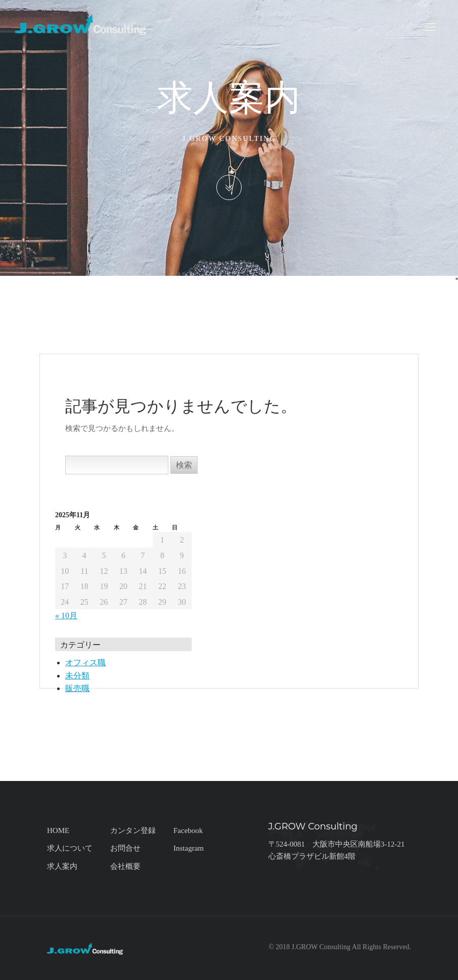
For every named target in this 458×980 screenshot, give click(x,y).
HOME (58, 830)
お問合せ (125, 848)
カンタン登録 (133, 830)
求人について (70, 848)
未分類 (77, 676)
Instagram (189, 848)
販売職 (77, 688)
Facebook (188, 830)
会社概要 (125, 866)
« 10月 (66, 616)
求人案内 (62, 866)
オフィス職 (85, 663)
